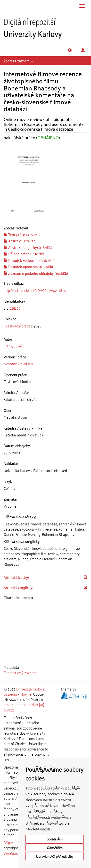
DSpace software (17, 842)
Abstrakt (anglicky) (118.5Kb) (28, 247)
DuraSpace (12, 853)
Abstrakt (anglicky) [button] (18, 587)
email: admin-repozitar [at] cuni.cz (24, 707)
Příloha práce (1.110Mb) (24, 254)
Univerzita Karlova (30, 689)
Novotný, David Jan (18, 364)
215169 (15, 308)
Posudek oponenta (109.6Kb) (28, 266)
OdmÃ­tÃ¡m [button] (55, 847)
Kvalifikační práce (17, 326)
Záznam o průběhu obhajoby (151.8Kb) (36, 273)
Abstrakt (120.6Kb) (20, 241)
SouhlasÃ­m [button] (55, 839)
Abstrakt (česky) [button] (16, 577)
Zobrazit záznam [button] (18, 61)
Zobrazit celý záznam (20, 672)
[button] (70, 50)
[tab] (45, 308)
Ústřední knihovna (18, 694)
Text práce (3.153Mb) (22, 234)
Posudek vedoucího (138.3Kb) (29, 260)
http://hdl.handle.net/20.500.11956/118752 (36, 290)
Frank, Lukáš (13, 346)
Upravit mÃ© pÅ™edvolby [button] (55, 856)
